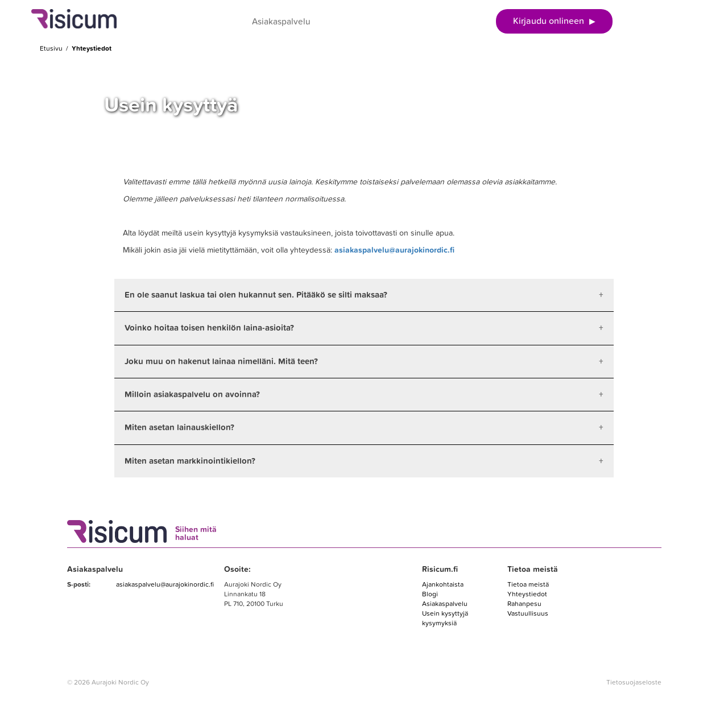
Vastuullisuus (528, 613)
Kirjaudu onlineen (554, 21)
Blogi (430, 594)
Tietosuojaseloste (634, 682)
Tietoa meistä (528, 584)
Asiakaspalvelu (281, 22)
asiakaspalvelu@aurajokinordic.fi (394, 250)
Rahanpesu (524, 604)
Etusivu (51, 48)
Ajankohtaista (443, 584)
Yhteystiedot (527, 594)
